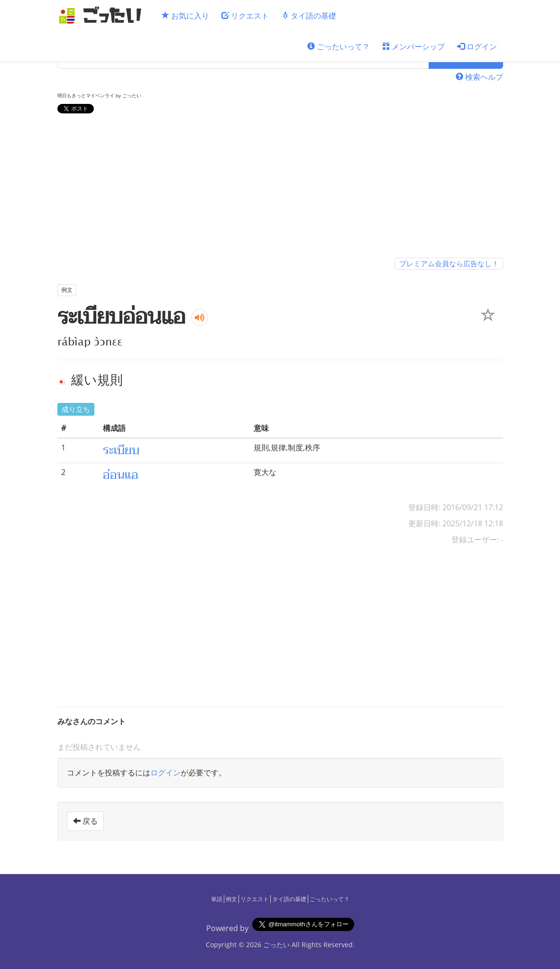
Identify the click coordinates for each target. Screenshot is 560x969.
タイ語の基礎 (309, 16)
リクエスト (245, 16)
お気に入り (185, 16)
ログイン (477, 47)
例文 (231, 899)
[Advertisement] (280, 187)
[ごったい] (103, 15)
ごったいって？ (339, 47)
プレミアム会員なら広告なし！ (449, 263)
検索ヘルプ (479, 77)
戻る (85, 821)
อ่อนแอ (121, 475)
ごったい (276, 945)
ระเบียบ (121, 450)
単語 (217, 899)
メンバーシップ (413, 47)
